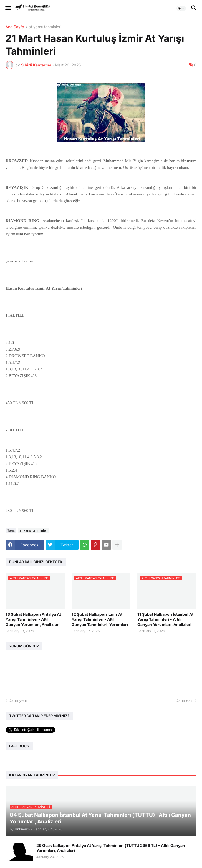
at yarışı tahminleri (45, 27)
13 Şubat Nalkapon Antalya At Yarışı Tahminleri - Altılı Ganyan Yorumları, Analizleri (33, 619)
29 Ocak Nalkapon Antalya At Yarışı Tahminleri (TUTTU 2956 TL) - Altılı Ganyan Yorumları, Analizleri (111, 848)
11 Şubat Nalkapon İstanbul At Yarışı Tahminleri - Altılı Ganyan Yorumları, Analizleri (165, 619)
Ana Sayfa (15, 27)
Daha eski (185, 700)
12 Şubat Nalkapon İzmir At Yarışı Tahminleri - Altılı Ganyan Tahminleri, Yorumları (100, 619)
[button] (8, 8)
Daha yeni (18, 700)
